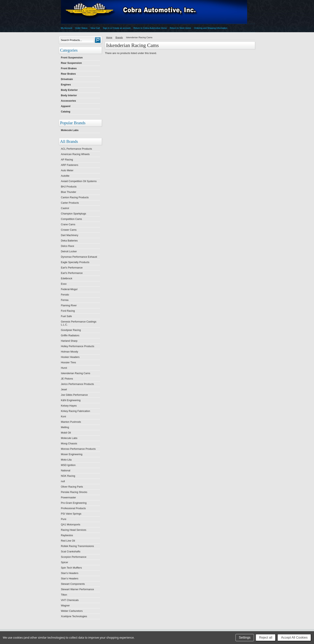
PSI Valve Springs (71, 514)
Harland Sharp (69, 341)
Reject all (266, 637)
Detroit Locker (69, 251)
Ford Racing (68, 311)
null (63, 481)
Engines (66, 85)
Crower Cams (69, 230)
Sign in (106, 28)
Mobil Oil (66, 433)
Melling (65, 427)
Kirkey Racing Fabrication (75, 411)
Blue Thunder (69, 192)
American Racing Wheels (75, 154)
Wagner (65, 605)
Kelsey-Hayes (69, 406)
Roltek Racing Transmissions (77, 546)
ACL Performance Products (76, 149)
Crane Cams (68, 224)
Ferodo (65, 295)
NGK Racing (68, 476)
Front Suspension (72, 58)
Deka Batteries (69, 241)
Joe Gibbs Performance (74, 395)
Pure (64, 519)
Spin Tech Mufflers (71, 568)
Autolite (65, 176)
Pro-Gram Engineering (74, 503)
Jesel (64, 389)
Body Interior (69, 95)
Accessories (68, 101)
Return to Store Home (180, 28)
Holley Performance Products (77, 346)
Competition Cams (71, 219)
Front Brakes (69, 68)
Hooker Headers (70, 357)
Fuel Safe (66, 316)
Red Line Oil (68, 541)
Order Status (81, 28)
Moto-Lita (66, 460)
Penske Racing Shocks (74, 492)
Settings (245, 637)
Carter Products (70, 203)
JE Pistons (67, 379)
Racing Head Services (74, 530)
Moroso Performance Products (78, 449)
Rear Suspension (71, 63)
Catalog (66, 112)
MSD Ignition (68, 465)
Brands (119, 37)
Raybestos (67, 535)
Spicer (64, 562)
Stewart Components (73, 584)
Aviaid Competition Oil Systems (79, 181)
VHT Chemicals (70, 600)
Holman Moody (69, 352)
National (66, 470)
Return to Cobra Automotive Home (150, 28)
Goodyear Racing (71, 330)
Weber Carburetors (72, 611)
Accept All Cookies (294, 637)
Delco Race (67, 246)
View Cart (95, 28)
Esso (64, 284)
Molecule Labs (70, 130)
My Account (66, 28)
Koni (63, 416)
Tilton (64, 595)
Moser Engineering (72, 454)
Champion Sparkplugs (73, 214)
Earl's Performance (72, 268)
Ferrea (65, 300)
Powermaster (68, 497)
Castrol (65, 208)
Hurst (64, 368)
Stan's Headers (70, 573)
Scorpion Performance (74, 557)
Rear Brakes (68, 74)
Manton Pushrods (71, 422)
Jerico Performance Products (77, 384)
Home (109, 37)
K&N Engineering (71, 400)
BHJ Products (69, 187)
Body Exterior (69, 90)
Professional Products (73, 508)
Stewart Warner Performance (77, 589)
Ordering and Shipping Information (211, 28)
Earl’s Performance (72, 273)
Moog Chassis (69, 443)
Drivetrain (67, 79)
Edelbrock (67, 278)
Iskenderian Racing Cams (76, 373)
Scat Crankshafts (71, 551)
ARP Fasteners (70, 165)
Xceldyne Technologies (74, 616)
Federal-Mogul (69, 289)
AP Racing (67, 160)
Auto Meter (67, 170)
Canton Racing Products (75, 197)
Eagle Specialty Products (75, 262)
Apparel (66, 106)
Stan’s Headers (70, 578)
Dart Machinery (70, 235)
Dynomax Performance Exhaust (79, 257)
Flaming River (69, 305)
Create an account (122, 28)
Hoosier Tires (68, 362)
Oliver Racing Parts (72, 487)
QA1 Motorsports (71, 524)
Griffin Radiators (70, 335)
